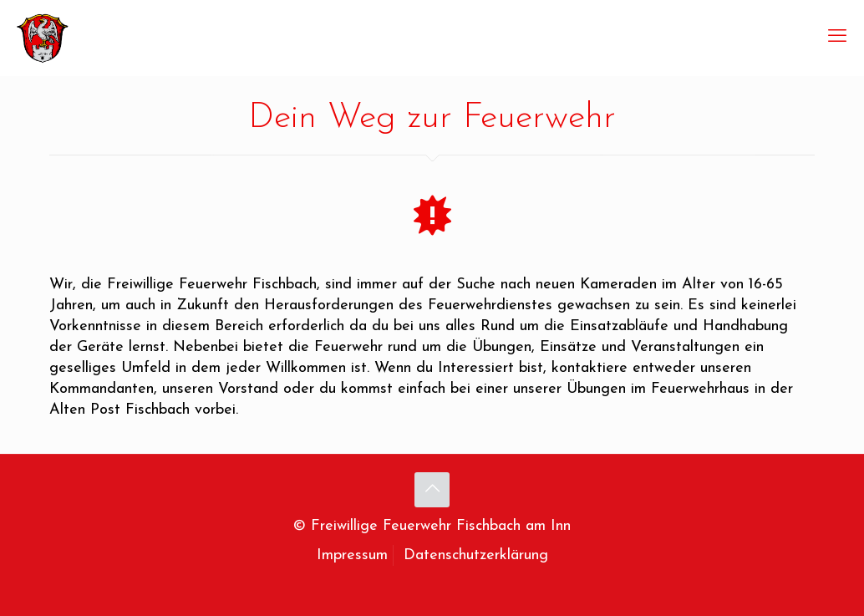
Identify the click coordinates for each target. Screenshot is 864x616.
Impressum (352, 555)
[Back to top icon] (432, 490)
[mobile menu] (837, 38)
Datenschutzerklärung (476, 555)
